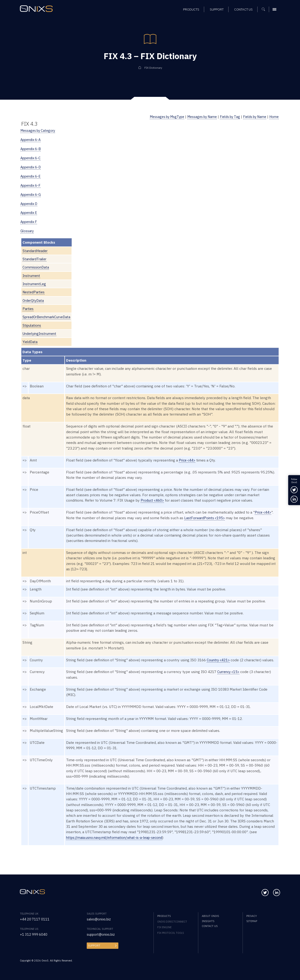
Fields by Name (252, 117)
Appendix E (30, 212)
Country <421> (219, 660)
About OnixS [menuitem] (210, 916)
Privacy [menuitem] (252, 916)
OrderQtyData (34, 300)
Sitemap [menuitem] (252, 921)
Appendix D (30, 204)
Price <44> (188, 460)
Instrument (32, 276)
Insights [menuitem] (208, 921)
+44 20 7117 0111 (35, 919)
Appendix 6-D (32, 167)
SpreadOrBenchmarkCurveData (49, 317)
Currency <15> (229, 672)
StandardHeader (36, 251)
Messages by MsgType (155, 117)
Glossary (28, 231)
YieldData (30, 342)
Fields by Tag (225, 117)
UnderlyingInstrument (41, 333)
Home (274, 117)
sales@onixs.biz (100, 919)
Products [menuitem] (164, 916)
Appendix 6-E (32, 176)
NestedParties (35, 292)
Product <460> (153, 500)
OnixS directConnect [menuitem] (172, 922)
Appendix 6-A (32, 140)
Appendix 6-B (32, 149)
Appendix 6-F (32, 185)
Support (94, 946)
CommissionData (36, 267)
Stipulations (32, 325)
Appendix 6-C (32, 158)
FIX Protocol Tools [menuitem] (171, 933)
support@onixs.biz (102, 934)
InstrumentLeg (35, 284)
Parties (28, 309)
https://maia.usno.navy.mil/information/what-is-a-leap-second (118, 837)
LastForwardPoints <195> (206, 518)
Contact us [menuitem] (210, 926)
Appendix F (30, 222)
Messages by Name (194, 117)
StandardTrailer (35, 259)
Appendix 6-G (32, 194)
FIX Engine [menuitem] (164, 927)
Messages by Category (39, 130)
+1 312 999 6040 (34, 934)
